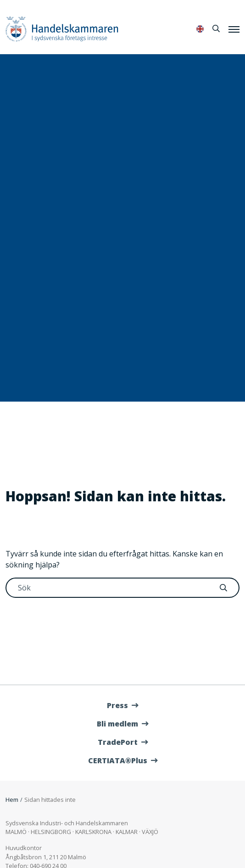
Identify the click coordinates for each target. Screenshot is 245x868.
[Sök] (216, 28)
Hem (12, 800)
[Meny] (234, 29)
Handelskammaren (62, 29)
